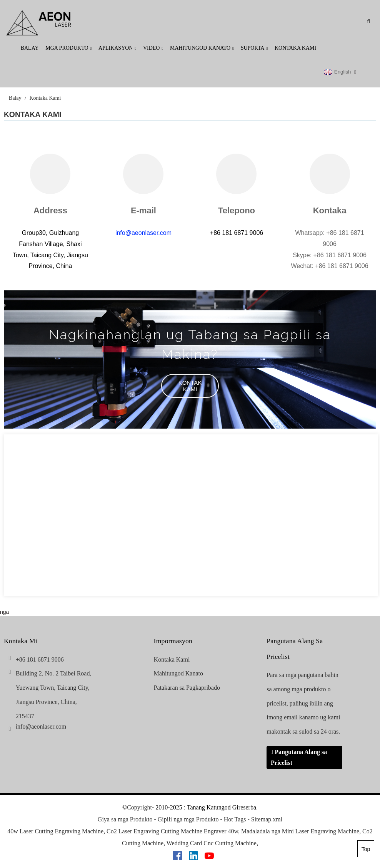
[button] (190, 386)
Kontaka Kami (295, 48)
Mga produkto (68, 48)
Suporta (254, 48)
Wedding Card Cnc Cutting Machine (212, 843)
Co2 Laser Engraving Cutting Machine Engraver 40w (172, 831)
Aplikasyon (117, 48)
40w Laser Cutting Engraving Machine (55, 831)
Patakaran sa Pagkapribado (187, 688)
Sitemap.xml (267, 819)
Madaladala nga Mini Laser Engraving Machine (300, 831)
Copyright (139, 807)
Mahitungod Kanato (202, 48)
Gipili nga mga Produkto (188, 819)
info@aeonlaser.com (143, 233)
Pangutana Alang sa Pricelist (299, 757)
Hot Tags (235, 819)
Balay (30, 48)
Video (153, 48)
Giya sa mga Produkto (125, 819)
